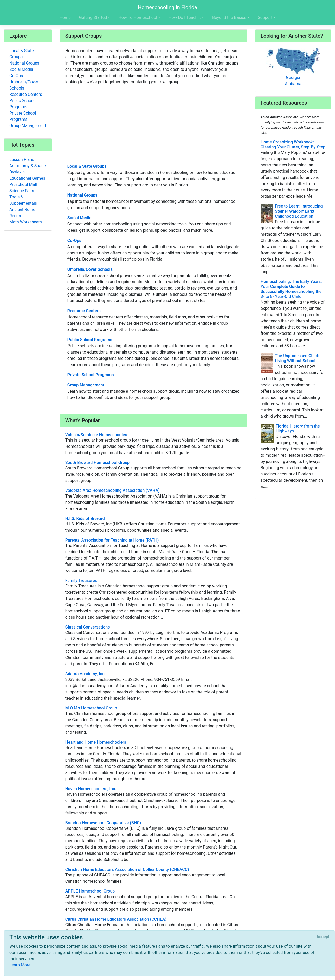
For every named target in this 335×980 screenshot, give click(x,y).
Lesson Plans (22, 159)
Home (65, 18)
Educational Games (27, 178)
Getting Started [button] (93, 18)
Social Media (79, 218)
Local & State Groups (87, 166)
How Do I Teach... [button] (185, 18)
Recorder (18, 216)
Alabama (293, 84)
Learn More (20, 965)
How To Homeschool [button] (138, 18)
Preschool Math (24, 184)
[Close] (323, 937)
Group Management (86, 385)
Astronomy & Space (28, 166)
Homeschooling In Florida (167, 7)
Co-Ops (74, 240)
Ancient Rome (22, 209)
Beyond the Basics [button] (229, 18)
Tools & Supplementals (23, 200)
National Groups (82, 195)
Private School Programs (91, 375)
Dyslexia (17, 172)
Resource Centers (84, 311)
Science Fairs (22, 191)
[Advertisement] (154, 124)
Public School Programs (90, 340)
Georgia (293, 77)
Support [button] (265, 18)
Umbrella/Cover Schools (90, 269)
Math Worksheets (26, 222)
